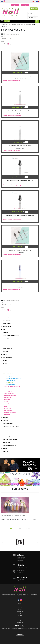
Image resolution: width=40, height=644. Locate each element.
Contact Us (20, 623)
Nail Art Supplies (7, 317)
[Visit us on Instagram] (21, 600)
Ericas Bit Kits (9, 377)
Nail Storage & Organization (9, 445)
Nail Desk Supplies (7, 436)
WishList (19, 73)
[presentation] (2, 542)
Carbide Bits (7, 399)
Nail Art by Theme (7, 323)
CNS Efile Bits (8, 390)
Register (15, 5)
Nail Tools (5, 433)
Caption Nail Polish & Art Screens (11, 336)
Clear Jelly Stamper (7, 358)
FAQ (20, 613)
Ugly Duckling (6, 342)
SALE (4, 314)
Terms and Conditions (20, 619)
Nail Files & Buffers (7, 370)
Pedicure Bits (7, 409)
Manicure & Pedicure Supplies (10, 439)
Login (25, 5)
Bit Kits (6, 405)
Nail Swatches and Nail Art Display (11, 427)
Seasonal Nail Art (7, 320)
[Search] (37, 21)
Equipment (5, 417)
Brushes (5, 430)
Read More (4, 524)
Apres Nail (5, 351)
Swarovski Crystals (7, 339)
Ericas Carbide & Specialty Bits (13, 379)
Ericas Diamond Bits (11, 381)
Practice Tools (6, 442)
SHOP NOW (20, 466)
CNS (4, 329)
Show (2, 41)
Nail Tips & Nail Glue (8, 424)
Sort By (3, 37)
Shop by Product (7, 326)
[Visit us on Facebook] (19, 600)
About (20, 606)
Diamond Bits (7, 397)
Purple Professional (7, 348)
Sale (20, 617)
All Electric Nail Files (9, 394)
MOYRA (5, 345)
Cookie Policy (20, 621)
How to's (20, 610)
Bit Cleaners (7, 407)
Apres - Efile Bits (8, 392)
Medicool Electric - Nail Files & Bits (13, 388)
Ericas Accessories (10, 384)
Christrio (5, 354)
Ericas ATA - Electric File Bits (24, 24)
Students (5, 449)
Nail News (20, 608)
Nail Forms (5, 420)
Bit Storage (7, 414)
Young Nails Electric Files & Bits (12, 386)
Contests (20, 615)
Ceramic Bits (7, 401)
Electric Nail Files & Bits (11, 24)
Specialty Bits (8, 403)
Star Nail (5, 364)
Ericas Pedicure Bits (11, 382)
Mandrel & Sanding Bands (10, 396)
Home (3, 24)
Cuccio (4, 367)
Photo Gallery (20, 611)
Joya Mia (5, 361)
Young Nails (6, 333)
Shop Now (7, 21)
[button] (11, 529)
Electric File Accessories (10, 412)
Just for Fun (6, 452)
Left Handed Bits (8, 411)
